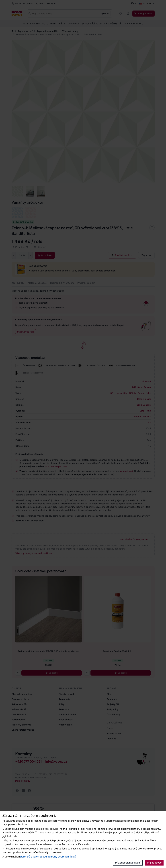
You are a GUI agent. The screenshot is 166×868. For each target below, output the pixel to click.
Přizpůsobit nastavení (128, 863)
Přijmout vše (154, 863)
